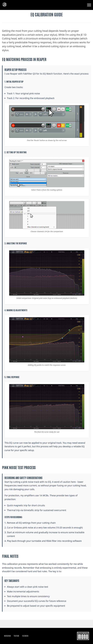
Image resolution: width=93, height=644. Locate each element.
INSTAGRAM (7, 636)
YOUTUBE (16, 636)
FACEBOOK (25, 636)
